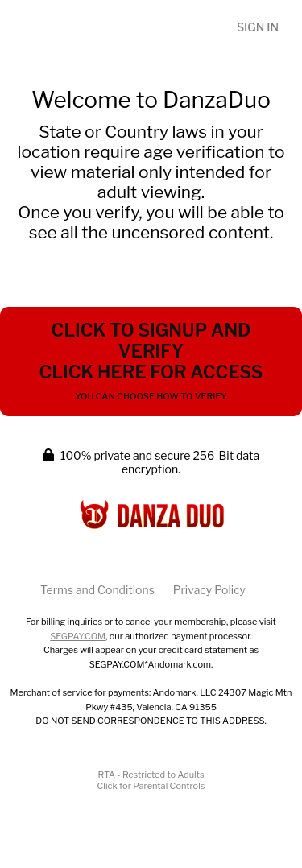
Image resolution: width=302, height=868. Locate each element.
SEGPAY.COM (78, 636)
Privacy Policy (209, 590)
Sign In (258, 27)
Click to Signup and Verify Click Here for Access (151, 361)
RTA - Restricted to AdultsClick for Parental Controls (151, 780)
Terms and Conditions (97, 590)
